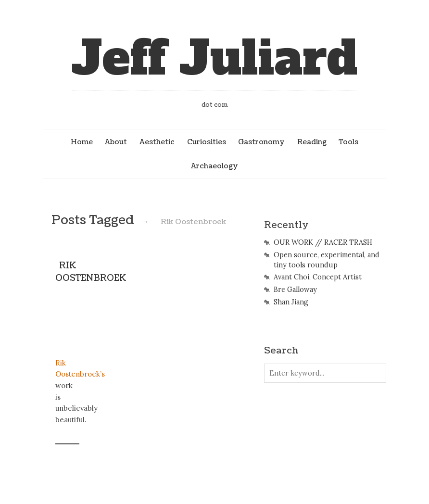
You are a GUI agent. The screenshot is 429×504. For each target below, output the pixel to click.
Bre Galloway (295, 290)
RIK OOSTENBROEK (91, 272)
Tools (348, 142)
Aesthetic (157, 142)
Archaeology (214, 166)
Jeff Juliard (214, 58)
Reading (312, 142)
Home (82, 142)
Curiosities (207, 142)
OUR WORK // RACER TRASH (323, 242)
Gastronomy (261, 142)
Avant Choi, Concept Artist (318, 277)
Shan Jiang (291, 302)
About (116, 142)
